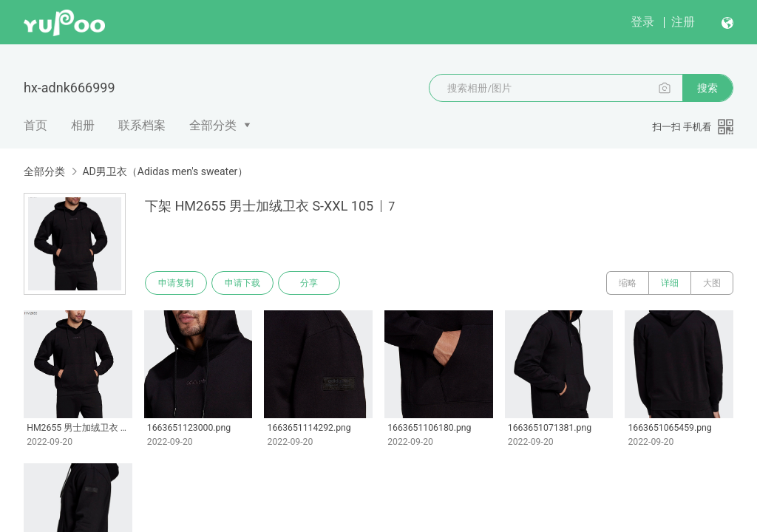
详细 (670, 283)
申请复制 (176, 283)
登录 (642, 22)
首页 (35, 125)
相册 (83, 125)
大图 (712, 283)
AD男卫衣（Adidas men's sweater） (165, 171)
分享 (309, 283)
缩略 (628, 283)
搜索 (707, 88)
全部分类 (213, 125)
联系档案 (142, 125)
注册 (683, 22)
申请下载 (242, 283)
